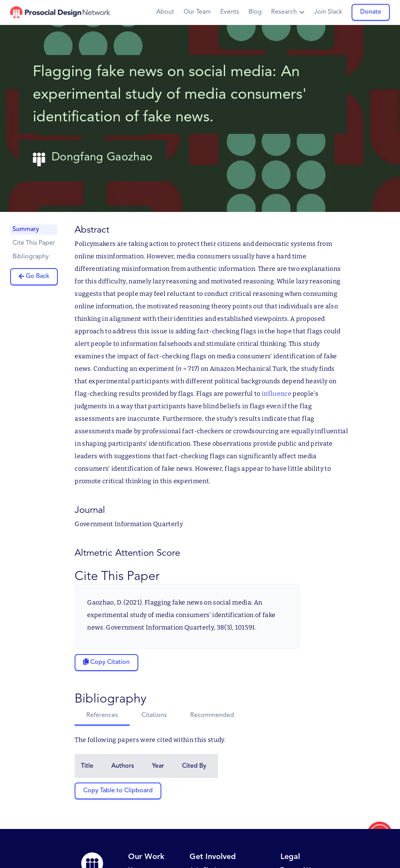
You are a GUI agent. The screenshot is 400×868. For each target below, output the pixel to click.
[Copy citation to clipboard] (106, 663)
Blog (255, 12)
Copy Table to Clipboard (118, 791)
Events (230, 12)
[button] (288, 12)
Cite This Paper (34, 243)
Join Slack (328, 12)
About (165, 12)
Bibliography (31, 257)
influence (277, 394)
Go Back (37, 276)
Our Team (197, 12)
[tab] (102, 716)
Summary (26, 229)
